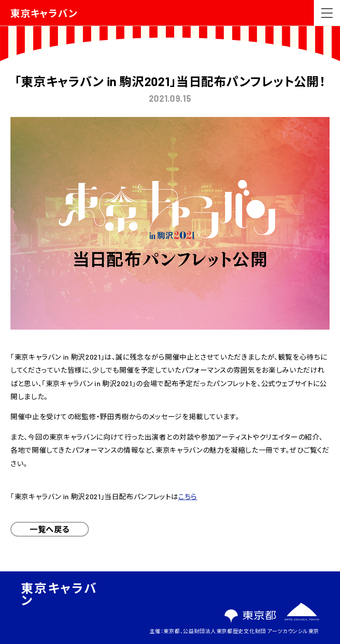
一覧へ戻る (50, 529)
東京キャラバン (44, 13)
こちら (188, 496)
